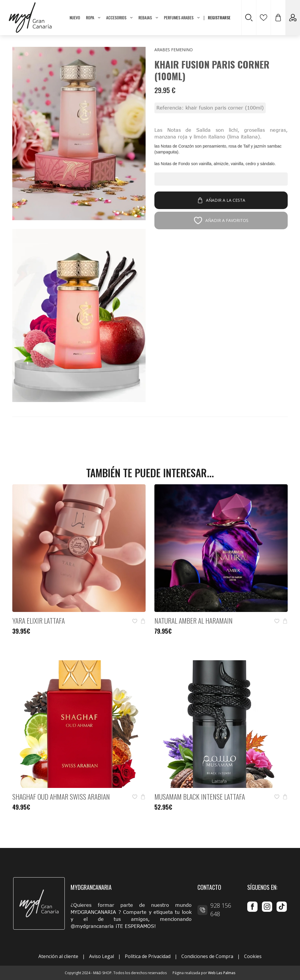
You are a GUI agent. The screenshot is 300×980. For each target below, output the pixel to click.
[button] (278, 18)
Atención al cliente (58, 956)
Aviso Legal (102, 956)
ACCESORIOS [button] (120, 17)
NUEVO (75, 17)
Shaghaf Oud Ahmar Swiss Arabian (61, 796)
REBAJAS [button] (148, 17)
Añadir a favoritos (221, 220)
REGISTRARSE (219, 17)
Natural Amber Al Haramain (194, 620)
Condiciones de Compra (207, 956)
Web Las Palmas (222, 973)
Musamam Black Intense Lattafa (200, 796)
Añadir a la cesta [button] (221, 200)
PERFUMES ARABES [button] (182, 17)
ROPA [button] (93, 17)
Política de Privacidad (148, 956)
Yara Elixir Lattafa (39, 620)
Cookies (253, 956)
